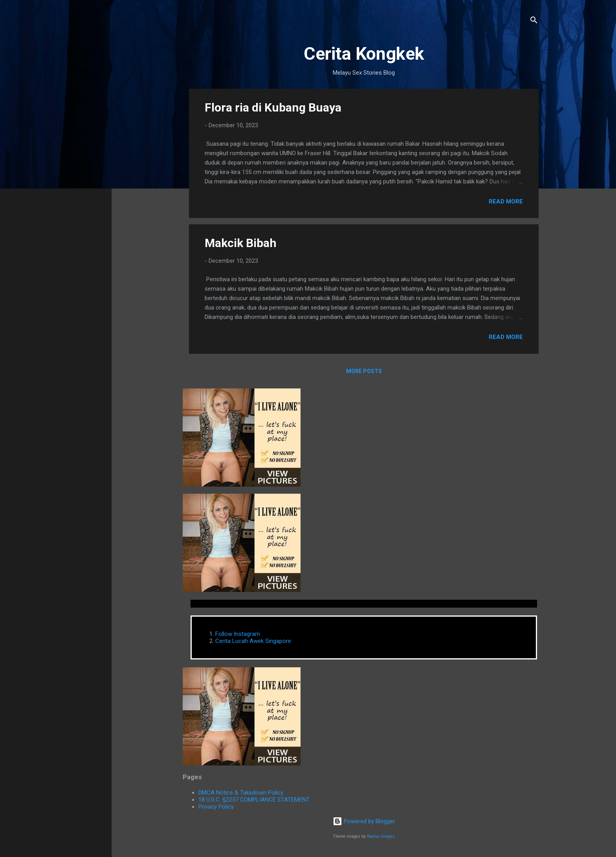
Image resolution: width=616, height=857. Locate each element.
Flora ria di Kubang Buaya (273, 107)
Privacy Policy (216, 807)
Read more (506, 201)
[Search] (534, 21)
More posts (364, 371)
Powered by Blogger (364, 821)
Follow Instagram (238, 634)
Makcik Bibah (241, 243)
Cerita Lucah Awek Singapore (253, 641)
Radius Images (381, 836)
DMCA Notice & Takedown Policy (241, 793)
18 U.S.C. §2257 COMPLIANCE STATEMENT (254, 800)
